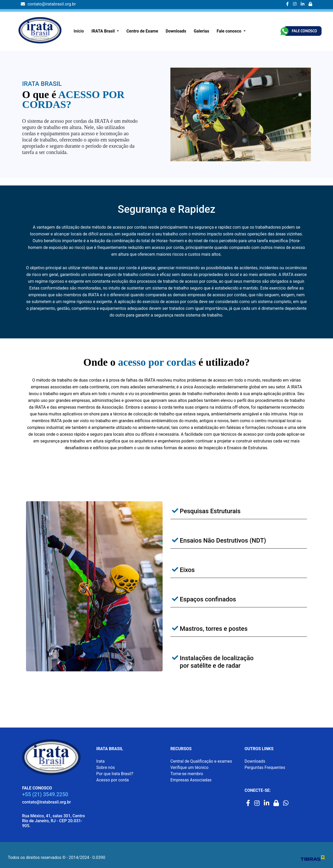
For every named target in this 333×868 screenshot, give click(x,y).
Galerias (201, 31)
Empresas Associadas (191, 780)
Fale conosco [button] (230, 31)
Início (79, 31)
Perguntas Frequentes (265, 767)
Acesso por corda (113, 780)
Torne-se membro (187, 774)
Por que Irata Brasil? (115, 774)
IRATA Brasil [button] (104, 31)
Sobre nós (106, 767)
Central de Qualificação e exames (201, 761)
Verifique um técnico (189, 767)
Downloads (176, 31)
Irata (100, 761)
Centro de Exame (142, 31)
